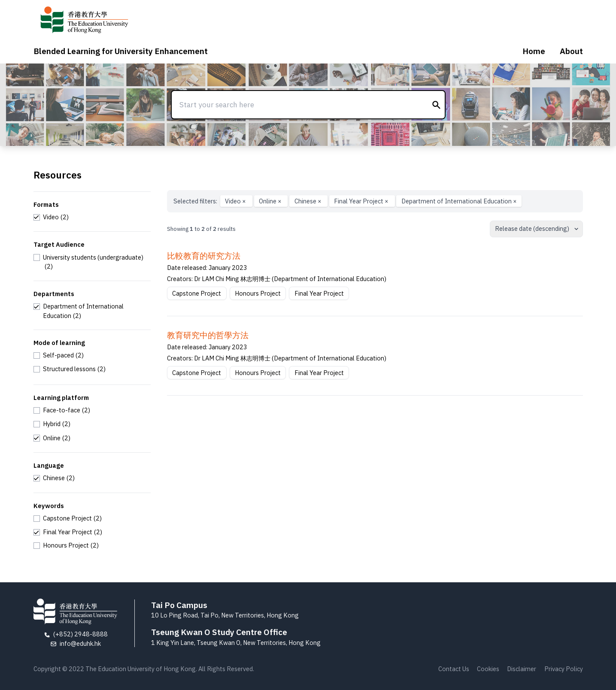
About (571, 51)
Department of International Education (459, 201)
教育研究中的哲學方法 (208, 335)
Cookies (488, 669)
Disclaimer (522, 669)
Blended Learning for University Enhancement (121, 51)
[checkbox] (51, 217)
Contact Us (454, 669)
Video (236, 201)
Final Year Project (362, 201)
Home (534, 51)
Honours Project (258, 293)
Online (271, 201)
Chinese (309, 201)
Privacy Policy (564, 669)
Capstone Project (197, 293)
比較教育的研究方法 (204, 256)
